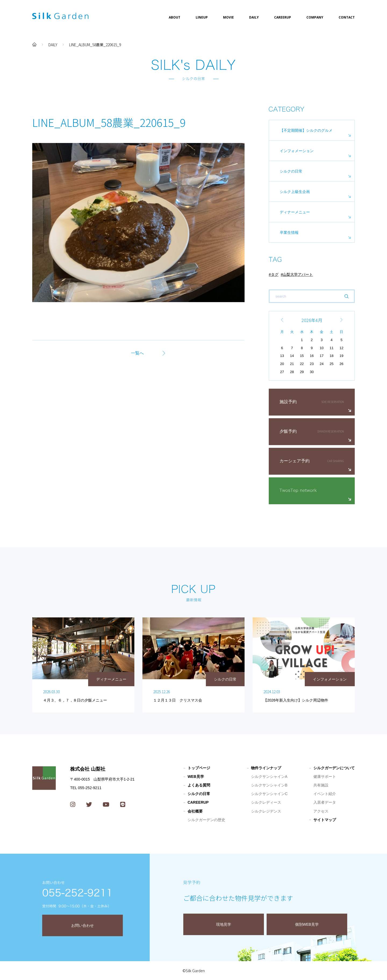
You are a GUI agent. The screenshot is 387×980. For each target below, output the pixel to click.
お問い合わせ (83, 925)
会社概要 (195, 811)
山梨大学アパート (298, 274)
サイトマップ (325, 820)
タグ (275, 274)
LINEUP (202, 17)
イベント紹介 (325, 794)
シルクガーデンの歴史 (206, 820)
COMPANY (315, 17)
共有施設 (321, 785)
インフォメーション (297, 151)
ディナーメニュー (295, 212)
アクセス (321, 811)
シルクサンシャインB (269, 785)
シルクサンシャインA (269, 777)
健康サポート (325, 777)
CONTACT (347, 17)
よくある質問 (199, 785)
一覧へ (137, 353)
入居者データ (325, 802)
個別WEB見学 (307, 924)
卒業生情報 (289, 233)
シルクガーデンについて (334, 768)
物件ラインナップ (266, 768)
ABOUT (175, 17)
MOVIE (228, 17)
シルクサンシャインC (269, 794)
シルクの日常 (291, 171)
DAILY (254, 17)
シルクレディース (266, 802)
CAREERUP (283, 17)
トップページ (199, 768)
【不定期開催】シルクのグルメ (306, 130)
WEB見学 (196, 777)
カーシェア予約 (295, 461)
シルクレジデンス (266, 811)
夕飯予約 (288, 431)
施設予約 (288, 402)
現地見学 (224, 924)
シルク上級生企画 (295, 192)
